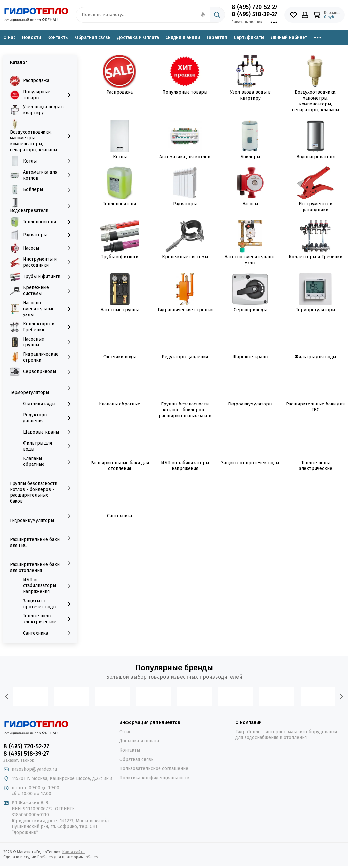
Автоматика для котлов (185, 157)
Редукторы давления (185, 357)
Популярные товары (185, 92)
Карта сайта (73, 852)
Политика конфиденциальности (154, 778)
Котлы (120, 157)
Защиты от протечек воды (250, 463)
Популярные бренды (174, 668)
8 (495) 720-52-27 (255, 7)
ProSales (45, 857)
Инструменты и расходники (315, 207)
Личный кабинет (289, 37)
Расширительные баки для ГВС (315, 407)
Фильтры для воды (315, 357)
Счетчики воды (120, 357)
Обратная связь (93, 37)
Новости (31, 37)
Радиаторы (185, 204)
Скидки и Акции (183, 37)
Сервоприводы (250, 310)
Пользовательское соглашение (154, 769)
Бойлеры (250, 157)
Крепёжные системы (185, 257)
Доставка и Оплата (138, 37)
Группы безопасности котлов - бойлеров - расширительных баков (185, 410)
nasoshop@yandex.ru (34, 769)
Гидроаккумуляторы (250, 404)
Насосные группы (120, 310)
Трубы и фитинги (120, 257)
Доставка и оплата (139, 741)
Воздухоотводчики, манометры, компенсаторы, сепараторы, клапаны (316, 101)
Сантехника (120, 516)
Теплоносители (120, 204)
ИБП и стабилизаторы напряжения (185, 466)
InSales (91, 857)
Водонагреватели (316, 157)
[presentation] (7, 697)
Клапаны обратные (120, 404)
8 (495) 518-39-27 (255, 14)
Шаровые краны (250, 357)
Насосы (250, 204)
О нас (9, 37)
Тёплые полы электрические (316, 466)
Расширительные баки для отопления (120, 466)
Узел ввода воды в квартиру (250, 95)
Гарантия (217, 37)
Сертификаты (249, 37)
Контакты (58, 37)
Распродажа (120, 92)
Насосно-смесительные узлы (250, 260)
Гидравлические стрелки (185, 310)
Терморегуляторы (316, 310)
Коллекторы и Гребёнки (316, 257)
